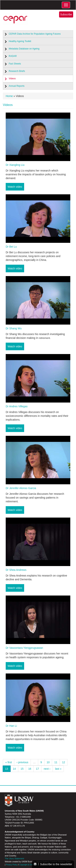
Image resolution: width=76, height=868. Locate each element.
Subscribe (66, 14)
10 (48, 762)
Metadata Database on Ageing (24, 49)
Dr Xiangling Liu (15, 165)
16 (30, 769)
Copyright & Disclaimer (29, 865)
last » (58, 769)
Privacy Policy (12, 865)
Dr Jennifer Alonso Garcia (21, 488)
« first (9, 762)
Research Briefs (17, 71)
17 (37, 769)
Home (9, 96)
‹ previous (22, 762)
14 (14, 769)
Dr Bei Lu (11, 247)
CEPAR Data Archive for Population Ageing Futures (35, 34)
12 (64, 762)
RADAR (13, 56)
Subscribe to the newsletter (53, 864)
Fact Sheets (15, 64)
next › (47, 769)
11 (56, 762)
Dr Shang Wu (14, 328)
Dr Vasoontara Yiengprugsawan (24, 648)
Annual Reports (17, 86)
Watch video (15, 187)
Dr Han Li (11, 726)
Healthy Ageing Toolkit (20, 41)
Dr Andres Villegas (17, 406)
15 (22, 769)
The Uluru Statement (14, 858)
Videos (12, 79)
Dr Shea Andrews (16, 570)
